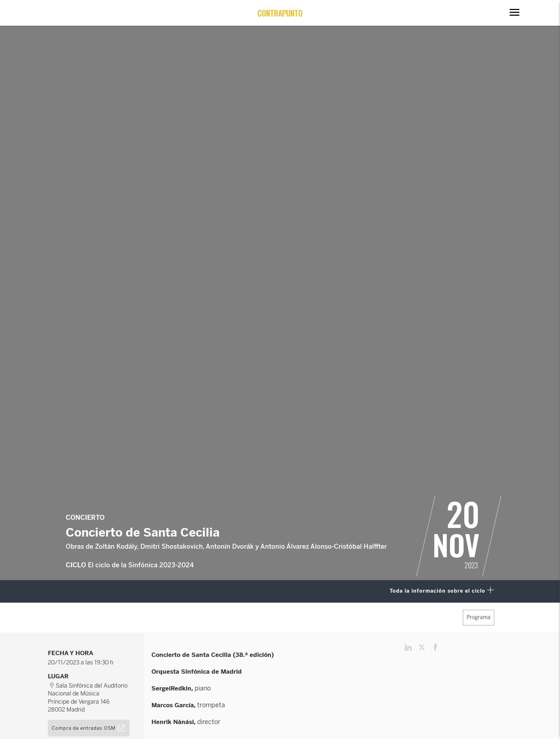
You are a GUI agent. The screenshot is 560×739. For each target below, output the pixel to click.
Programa (479, 617)
